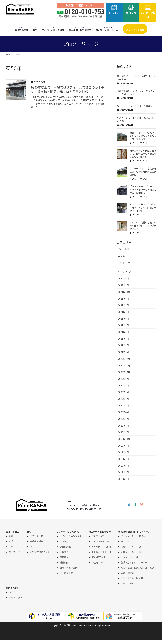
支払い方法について (40, 552)
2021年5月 (123, 325)
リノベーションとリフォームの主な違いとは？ (136, 119)
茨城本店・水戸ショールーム (135, 562)
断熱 (11, 541)
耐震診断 (64, 562)
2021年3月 (123, 339)
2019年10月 (124, 439)
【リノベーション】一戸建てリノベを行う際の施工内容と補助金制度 (143, 189)
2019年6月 (123, 452)
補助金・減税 (36, 541)
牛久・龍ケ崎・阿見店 (132, 578)
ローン (33, 547)
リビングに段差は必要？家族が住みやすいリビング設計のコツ (143, 225)
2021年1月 (123, 352)
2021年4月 (123, 332)
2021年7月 (123, 312)
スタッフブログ (126, 262)
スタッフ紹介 (127, 583)
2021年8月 (123, 305)
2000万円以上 (99, 557)
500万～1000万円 (101, 541)
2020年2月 (123, 426)
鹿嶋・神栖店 (127, 573)
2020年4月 (123, 412)
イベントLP (124, 249)
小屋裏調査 (65, 547)
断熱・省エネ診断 (69, 568)
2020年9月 (123, 379)
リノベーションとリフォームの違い (135, 106)
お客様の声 (97, 562)
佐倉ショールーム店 (131, 547)
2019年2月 (123, 479)
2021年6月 (123, 319)
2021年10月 (124, 292)
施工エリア (14, 552)
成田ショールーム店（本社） (135, 536)
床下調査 (64, 541)
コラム (121, 256)
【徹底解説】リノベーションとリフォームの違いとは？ (136, 93)
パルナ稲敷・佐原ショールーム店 (137, 568)
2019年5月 (123, 459)
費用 (29, 532)
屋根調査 (64, 557)
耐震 (11, 536)
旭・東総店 (126, 541)
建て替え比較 (36, 536)
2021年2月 (123, 345)
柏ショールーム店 (130, 557)
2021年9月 (123, 299)
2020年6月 (123, 399)
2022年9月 (123, 278)
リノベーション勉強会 (71, 536)
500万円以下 (98, 536)
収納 (11, 547)
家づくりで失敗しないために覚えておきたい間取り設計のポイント (143, 207)
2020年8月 (123, 385)
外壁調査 (64, 552)
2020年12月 (124, 359)
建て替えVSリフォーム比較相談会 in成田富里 (136, 78)
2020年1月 (123, 432)
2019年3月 (123, 472)
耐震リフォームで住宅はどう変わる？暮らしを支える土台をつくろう (143, 136)
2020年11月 (124, 365)
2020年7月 (123, 392)
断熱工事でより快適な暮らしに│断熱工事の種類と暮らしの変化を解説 (143, 154)
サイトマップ (16, 597)
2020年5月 (123, 405)
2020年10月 (124, 372)
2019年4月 (123, 466)
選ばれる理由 (12, 532)
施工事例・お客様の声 (100, 532)
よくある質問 (66, 573)
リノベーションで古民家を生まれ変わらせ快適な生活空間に (143, 172)
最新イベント (12, 588)
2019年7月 (123, 446)
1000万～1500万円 (101, 547)
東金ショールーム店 (131, 552)
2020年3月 (123, 419)
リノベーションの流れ (68, 532)
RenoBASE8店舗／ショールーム (134, 532)
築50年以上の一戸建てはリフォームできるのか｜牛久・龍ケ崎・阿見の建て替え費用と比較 (68, 89)
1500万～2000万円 (101, 552)
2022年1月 (123, 285)
